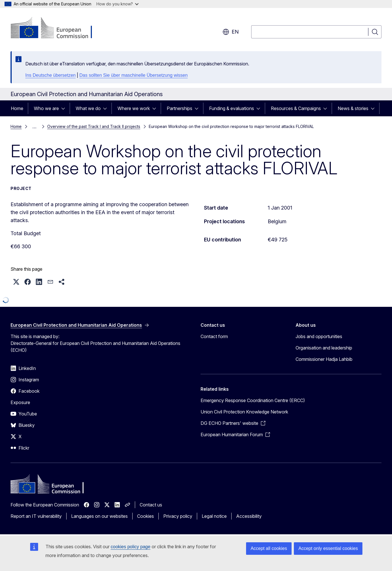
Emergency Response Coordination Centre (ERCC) (253, 400)
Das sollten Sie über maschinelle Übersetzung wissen (134, 75)
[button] (16, 282)
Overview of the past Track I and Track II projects (94, 126)
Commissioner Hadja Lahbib (324, 359)
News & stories (353, 108)
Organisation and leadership (324, 348)
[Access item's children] (65, 108)
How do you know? (117, 4)
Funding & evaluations (232, 108)
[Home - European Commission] (56, 28)
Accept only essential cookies (328, 548)
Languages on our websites (99, 516)
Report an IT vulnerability (36, 516)
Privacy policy (178, 516)
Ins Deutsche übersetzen (50, 75)
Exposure (20, 402)
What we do (88, 108)
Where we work (134, 108)
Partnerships (180, 108)
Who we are (46, 108)
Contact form (214, 336)
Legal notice (214, 516)
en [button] (231, 32)
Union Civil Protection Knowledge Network (244, 412)
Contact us (151, 505)
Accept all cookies (269, 548)
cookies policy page (131, 547)
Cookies (146, 516)
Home (17, 108)
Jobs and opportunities (319, 336)
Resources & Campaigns (296, 108)
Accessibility (249, 516)
